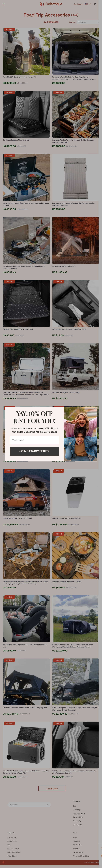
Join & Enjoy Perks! (34, 451)
